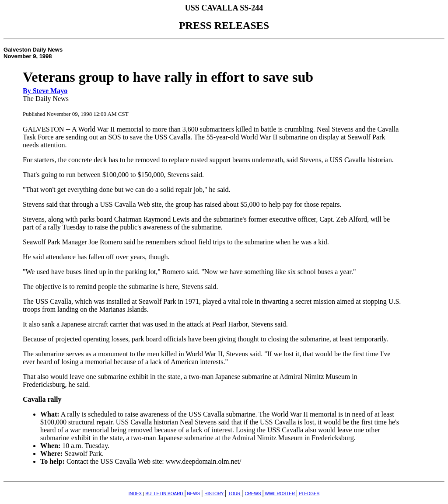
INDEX (136, 494)
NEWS (193, 494)
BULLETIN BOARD (165, 494)
